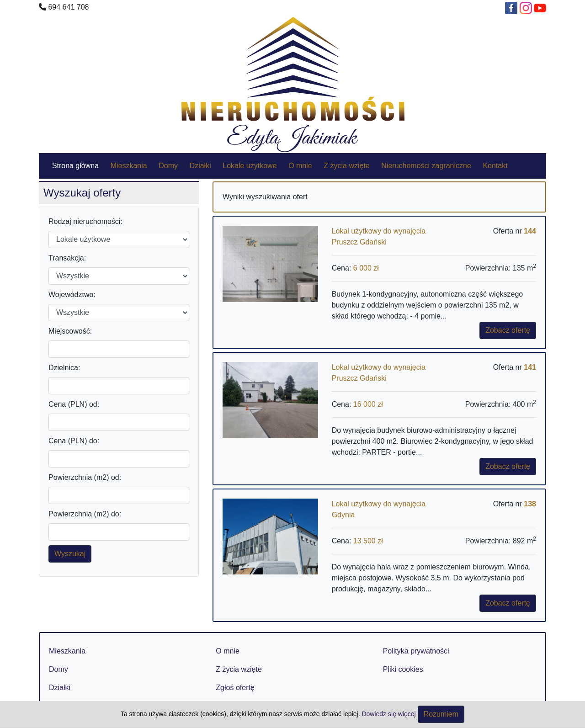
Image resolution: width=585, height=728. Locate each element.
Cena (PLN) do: (74, 441)
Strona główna (75, 166)
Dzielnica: (64, 368)
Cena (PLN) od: (74, 404)
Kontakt (495, 166)
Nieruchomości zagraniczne (426, 166)
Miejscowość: (70, 331)
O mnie (300, 166)
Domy (168, 166)
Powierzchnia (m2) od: (85, 477)
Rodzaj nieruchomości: (85, 221)
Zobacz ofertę (508, 330)
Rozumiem (441, 714)
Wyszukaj (70, 554)
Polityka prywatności (416, 651)
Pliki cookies (403, 669)
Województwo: (72, 295)
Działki (200, 166)
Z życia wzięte (346, 166)
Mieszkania (129, 166)
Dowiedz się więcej (389, 714)
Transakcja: (67, 258)
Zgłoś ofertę (235, 688)
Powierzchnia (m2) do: (85, 514)
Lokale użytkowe (250, 166)
